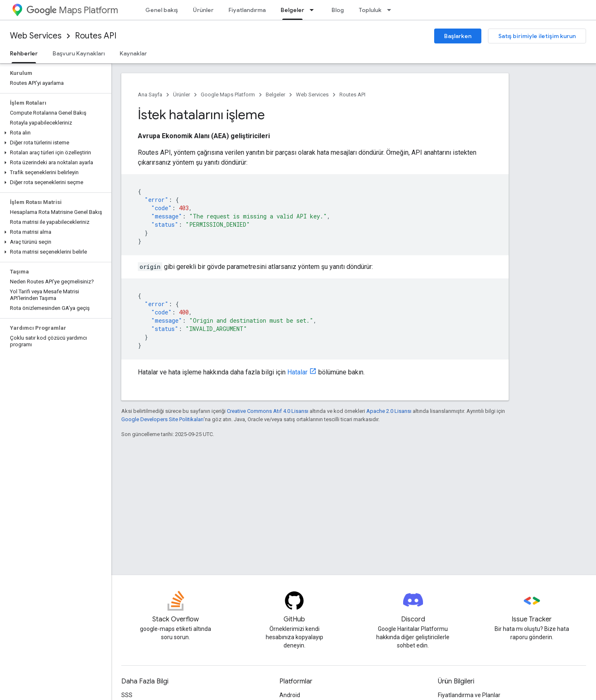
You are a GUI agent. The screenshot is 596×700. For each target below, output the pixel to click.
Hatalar (297, 372)
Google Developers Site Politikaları (162, 419)
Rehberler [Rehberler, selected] (24, 53)
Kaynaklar (133, 53)
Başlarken (458, 36)
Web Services (36, 36)
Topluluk (370, 10)
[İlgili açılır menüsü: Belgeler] (314, 10)
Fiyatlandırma (247, 10)
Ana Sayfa (150, 95)
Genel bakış (162, 10)
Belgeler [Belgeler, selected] (292, 10)
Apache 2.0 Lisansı (389, 411)
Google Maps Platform (228, 95)
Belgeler (275, 95)
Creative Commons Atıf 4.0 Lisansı (268, 411)
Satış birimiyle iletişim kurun (537, 36)
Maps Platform (72, 10)
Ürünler (203, 10)
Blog (338, 10)
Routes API (96, 36)
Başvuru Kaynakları (79, 53)
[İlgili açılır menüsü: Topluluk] (392, 10)
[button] (54, 133)
